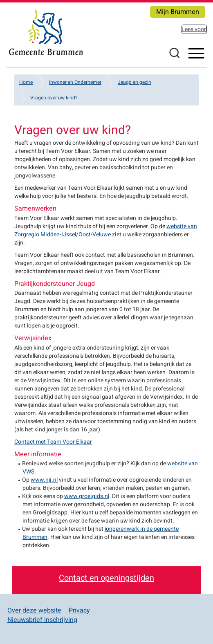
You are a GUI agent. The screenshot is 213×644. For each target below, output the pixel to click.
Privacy (79, 610)
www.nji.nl (44, 480)
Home (26, 82)
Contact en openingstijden (106, 578)
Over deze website (34, 610)
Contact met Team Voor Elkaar (53, 442)
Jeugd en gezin (135, 82)
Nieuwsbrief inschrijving (42, 620)
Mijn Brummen (178, 12)
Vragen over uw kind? (54, 98)
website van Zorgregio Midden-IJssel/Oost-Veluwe (106, 230)
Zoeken (174, 53)
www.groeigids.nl (87, 496)
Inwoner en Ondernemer (75, 82)
